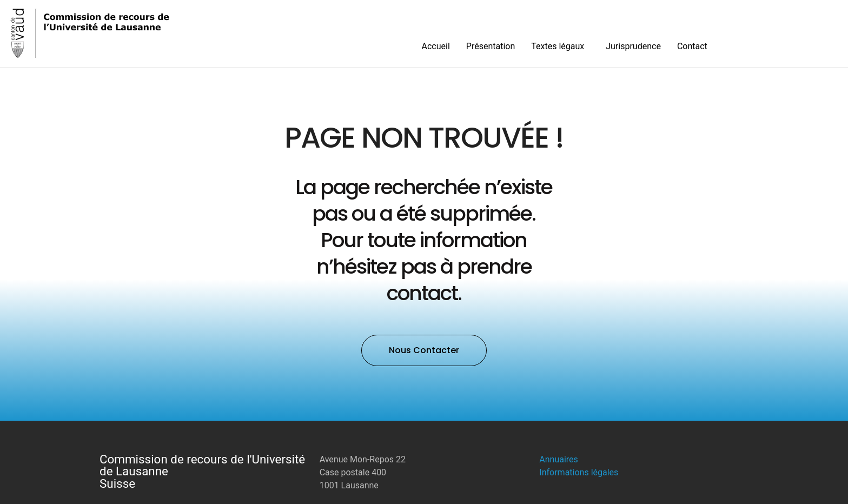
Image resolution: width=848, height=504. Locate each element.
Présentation (491, 46)
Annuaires (559, 459)
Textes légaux (560, 47)
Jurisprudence (633, 46)
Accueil (436, 46)
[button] (424, 350)
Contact (692, 46)
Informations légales (579, 472)
